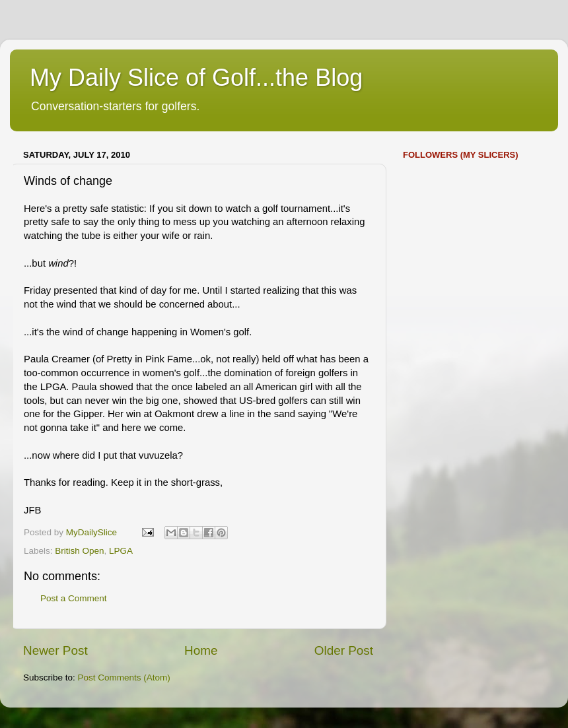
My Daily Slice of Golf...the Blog (196, 78)
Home (201, 650)
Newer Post (55, 650)
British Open (79, 551)
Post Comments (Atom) (124, 678)
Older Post (344, 650)
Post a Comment (74, 598)
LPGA (121, 551)
